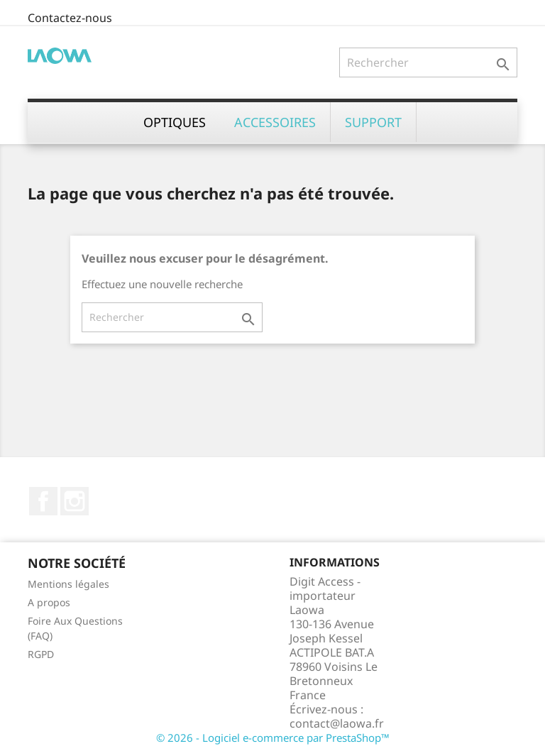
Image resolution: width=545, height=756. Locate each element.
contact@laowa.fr (337, 723)
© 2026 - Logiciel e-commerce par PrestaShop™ (273, 738)
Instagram (75, 501)
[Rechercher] (428, 62)
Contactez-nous (70, 18)
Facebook (43, 501)
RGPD (41, 654)
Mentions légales (68, 584)
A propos (49, 602)
